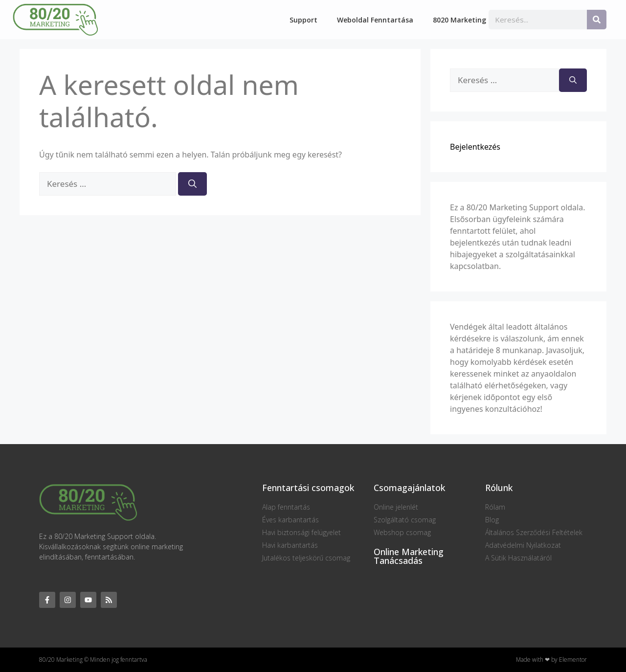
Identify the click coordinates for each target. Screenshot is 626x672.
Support (303, 20)
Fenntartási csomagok (308, 488)
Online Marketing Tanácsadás (409, 556)
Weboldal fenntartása (375, 20)
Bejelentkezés (475, 147)
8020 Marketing (459, 20)
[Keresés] (597, 20)
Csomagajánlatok (409, 488)
